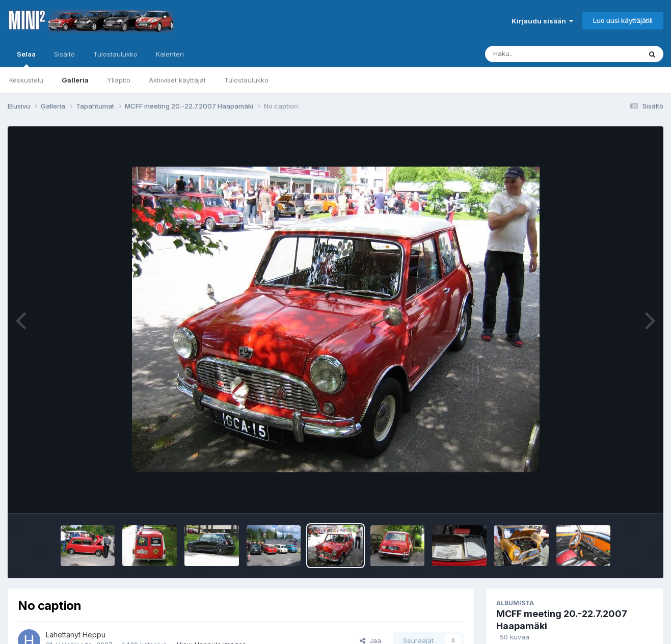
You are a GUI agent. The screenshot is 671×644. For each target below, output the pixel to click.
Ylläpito (119, 80)
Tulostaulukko (246, 80)
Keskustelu (26, 80)
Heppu (94, 635)
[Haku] (544, 54)
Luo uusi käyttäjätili (623, 20)
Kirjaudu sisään (542, 21)
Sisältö (64, 54)
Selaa (26, 59)
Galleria (75, 80)
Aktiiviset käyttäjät (177, 80)
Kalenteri (170, 54)
